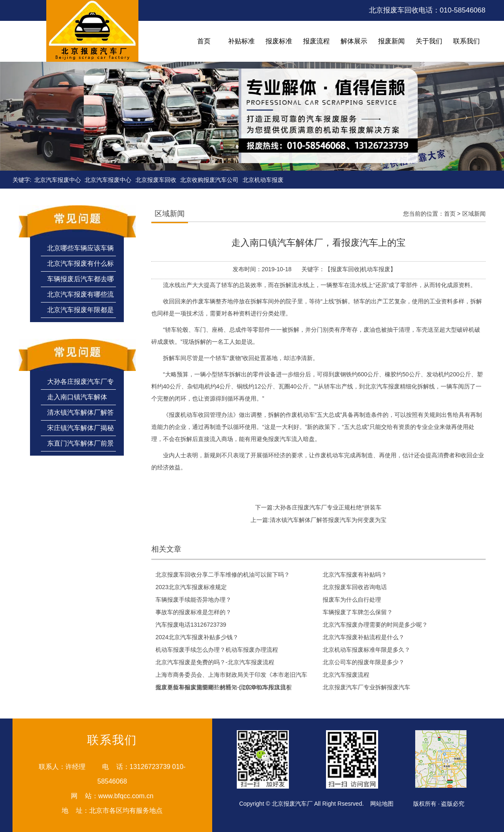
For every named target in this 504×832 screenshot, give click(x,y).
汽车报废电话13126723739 (191, 625)
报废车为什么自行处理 (352, 600)
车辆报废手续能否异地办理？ (193, 600)
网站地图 (382, 804)
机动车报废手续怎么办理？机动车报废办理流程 (217, 650)
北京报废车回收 (156, 180)
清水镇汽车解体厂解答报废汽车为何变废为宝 (328, 520)
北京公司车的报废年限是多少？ (364, 662)
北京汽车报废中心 (58, 180)
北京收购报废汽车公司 (209, 180)
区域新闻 (474, 214)
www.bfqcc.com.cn (126, 796)
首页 (450, 214)
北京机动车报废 (263, 180)
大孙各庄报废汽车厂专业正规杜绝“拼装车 (328, 507)
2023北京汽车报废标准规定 (191, 587)
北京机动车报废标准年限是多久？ (366, 650)
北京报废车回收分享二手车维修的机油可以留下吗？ (223, 575)
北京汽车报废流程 (346, 675)
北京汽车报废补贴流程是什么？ (364, 637)
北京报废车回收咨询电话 (355, 587)
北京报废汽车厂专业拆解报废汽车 (366, 687)
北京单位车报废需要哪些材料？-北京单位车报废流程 (224, 687)
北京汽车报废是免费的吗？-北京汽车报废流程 (215, 662)
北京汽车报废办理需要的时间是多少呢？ (375, 625)
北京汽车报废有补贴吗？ (355, 575)
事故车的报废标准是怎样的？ (193, 612)
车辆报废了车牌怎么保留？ (358, 612)
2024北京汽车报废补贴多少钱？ (197, 637)
